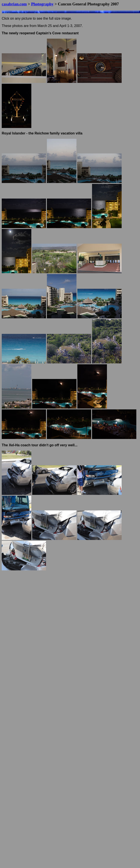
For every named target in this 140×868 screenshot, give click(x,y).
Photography (42, 4)
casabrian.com (14, 4)
